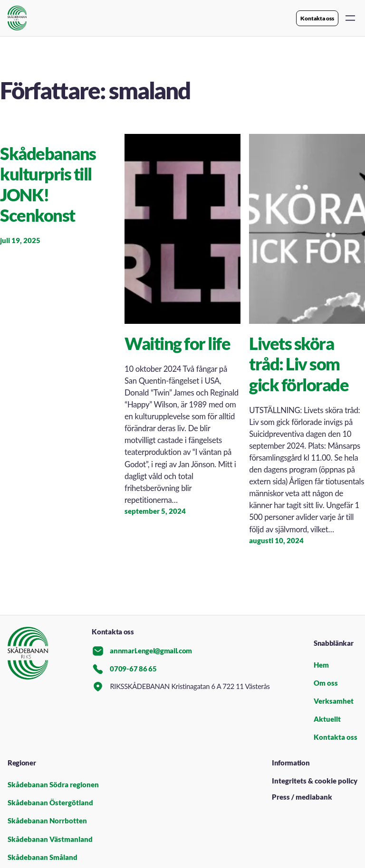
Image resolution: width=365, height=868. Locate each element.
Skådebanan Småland (43, 857)
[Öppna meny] (350, 18)
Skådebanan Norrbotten (47, 821)
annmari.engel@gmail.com (142, 651)
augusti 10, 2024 (276, 541)
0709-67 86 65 (124, 669)
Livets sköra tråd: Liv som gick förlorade (299, 364)
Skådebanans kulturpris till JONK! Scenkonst (48, 184)
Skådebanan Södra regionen (53, 785)
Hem (321, 665)
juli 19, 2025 (20, 241)
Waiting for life (177, 344)
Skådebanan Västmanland (50, 839)
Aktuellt (327, 719)
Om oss (326, 683)
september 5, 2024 (155, 511)
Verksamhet (334, 701)
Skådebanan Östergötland (50, 803)
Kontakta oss (317, 18)
